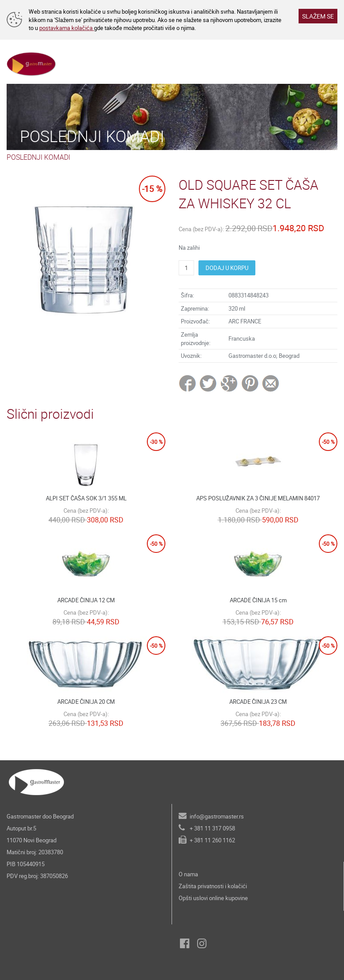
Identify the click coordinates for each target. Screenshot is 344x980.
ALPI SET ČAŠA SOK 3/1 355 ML (86, 498)
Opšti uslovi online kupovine (213, 898)
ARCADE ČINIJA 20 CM (86, 702)
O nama (188, 874)
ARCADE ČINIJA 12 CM (86, 600)
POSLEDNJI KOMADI (38, 157)
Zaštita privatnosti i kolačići (213, 886)
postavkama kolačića (67, 28)
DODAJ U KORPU (227, 268)
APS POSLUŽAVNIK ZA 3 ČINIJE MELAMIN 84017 (258, 498)
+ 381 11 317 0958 (212, 828)
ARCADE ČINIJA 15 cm (258, 600)
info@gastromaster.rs (217, 816)
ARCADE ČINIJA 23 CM (258, 702)
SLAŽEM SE (318, 16)
